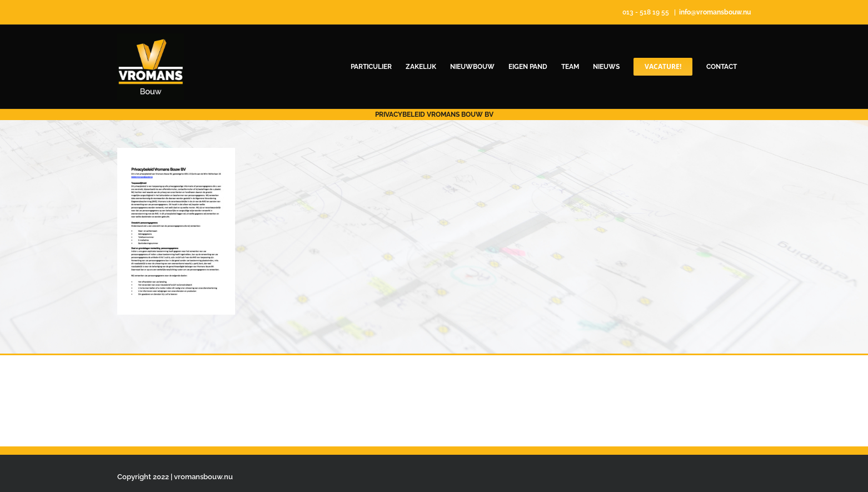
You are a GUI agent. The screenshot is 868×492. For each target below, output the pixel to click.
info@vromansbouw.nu (715, 12)
